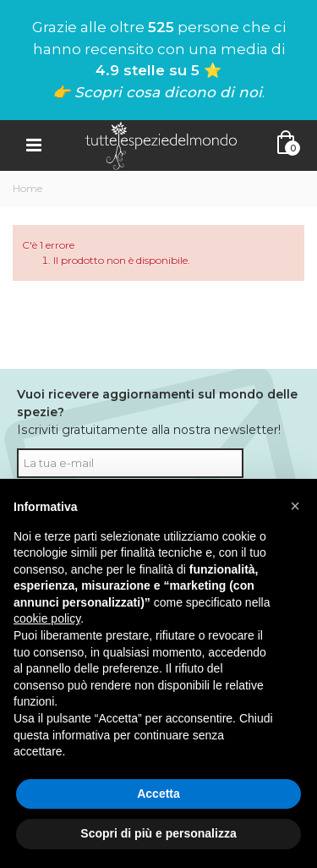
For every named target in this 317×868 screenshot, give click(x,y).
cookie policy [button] (47, 618)
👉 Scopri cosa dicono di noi (157, 92)
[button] (295, 506)
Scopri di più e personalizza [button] (158, 833)
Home (27, 188)
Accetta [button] (158, 794)
